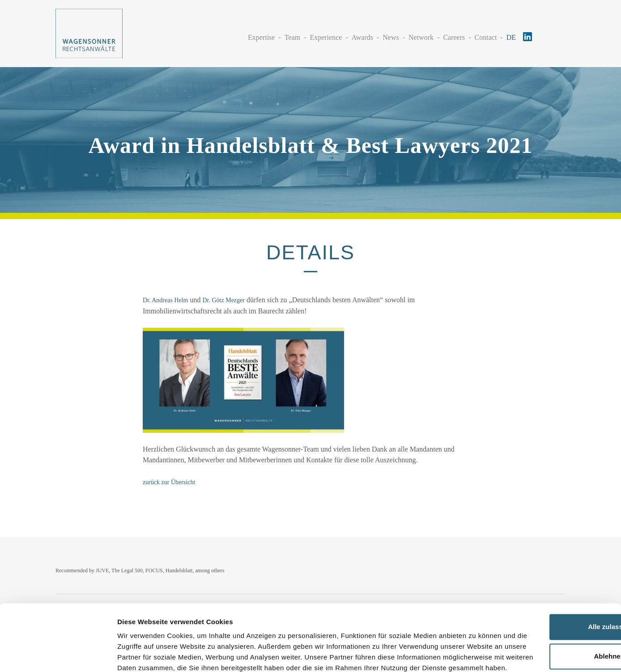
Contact (486, 37)
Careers (454, 37)
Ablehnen (546, 607)
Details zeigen (140, 654)
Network (421, 37)
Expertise (261, 37)
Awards (362, 37)
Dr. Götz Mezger (223, 300)
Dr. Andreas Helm (165, 300)
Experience (326, 37)
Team (292, 37)
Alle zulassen (546, 578)
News (391, 37)
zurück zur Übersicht (169, 482)
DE (511, 37)
